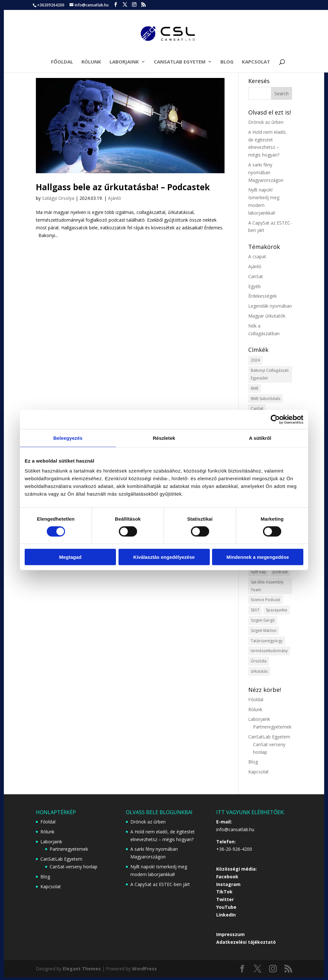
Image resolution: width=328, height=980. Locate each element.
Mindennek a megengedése (258, 557)
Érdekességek (262, 296)
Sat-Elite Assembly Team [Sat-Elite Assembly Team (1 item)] (267, 586)
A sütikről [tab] (260, 438)
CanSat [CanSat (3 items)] (257, 409)
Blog (227, 62)
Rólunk (91, 62)
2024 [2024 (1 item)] (255, 360)
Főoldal (62, 62)
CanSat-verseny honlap (74, 867)
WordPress (144, 969)
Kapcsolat (256, 62)
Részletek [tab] (164, 438)
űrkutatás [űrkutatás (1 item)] (259, 671)
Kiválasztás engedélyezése (164, 557)
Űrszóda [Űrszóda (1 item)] (259, 661)
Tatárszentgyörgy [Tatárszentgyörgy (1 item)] (267, 641)
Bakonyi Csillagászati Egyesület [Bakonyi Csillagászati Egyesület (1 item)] (270, 374)
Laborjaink (124, 62)
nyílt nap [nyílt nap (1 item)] (258, 572)
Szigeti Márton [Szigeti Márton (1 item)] (264, 631)
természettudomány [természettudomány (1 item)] (269, 651)
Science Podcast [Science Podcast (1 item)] (265, 600)
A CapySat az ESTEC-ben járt (160, 884)
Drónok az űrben (266, 122)
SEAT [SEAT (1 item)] (255, 610)
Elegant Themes (82, 969)
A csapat (257, 256)
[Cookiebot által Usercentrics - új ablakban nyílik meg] (275, 419)
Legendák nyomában (270, 306)
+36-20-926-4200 (234, 849)
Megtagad (70, 557)
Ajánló (115, 198)
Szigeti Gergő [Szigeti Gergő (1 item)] (263, 620)
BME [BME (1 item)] (255, 388)
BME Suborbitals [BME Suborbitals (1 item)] (266, 399)
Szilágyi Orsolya (58, 198)
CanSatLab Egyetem (180, 62)
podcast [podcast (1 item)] (280, 572)
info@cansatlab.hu (235, 829)
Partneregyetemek (272, 727)
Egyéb (254, 286)
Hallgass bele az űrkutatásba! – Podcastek (123, 187)
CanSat (256, 276)
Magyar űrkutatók (267, 316)
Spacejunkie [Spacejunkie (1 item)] (277, 610)
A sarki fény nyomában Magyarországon (266, 172)
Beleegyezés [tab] (68, 438)
